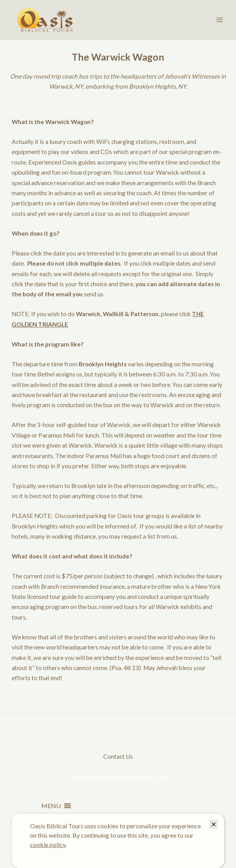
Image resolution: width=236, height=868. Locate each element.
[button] (51, 806)
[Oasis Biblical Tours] (45, 20)
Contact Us (118, 756)
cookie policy (48, 844)
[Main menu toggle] (220, 20)
